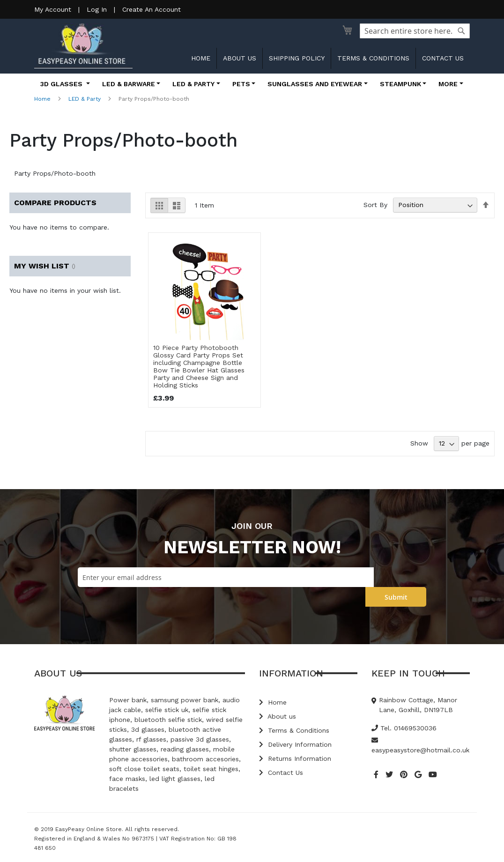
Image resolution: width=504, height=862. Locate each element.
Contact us (443, 58)
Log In (97, 9)
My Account (53, 9)
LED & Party (85, 99)
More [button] (448, 84)
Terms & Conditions (373, 58)
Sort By (375, 205)
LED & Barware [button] (129, 84)
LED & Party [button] (193, 84)
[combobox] (415, 31)
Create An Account (152, 9)
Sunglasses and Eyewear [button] (315, 84)
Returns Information (295, 758)
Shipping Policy (297, 58)
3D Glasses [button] (62, 84)
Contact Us (281, 773)
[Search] (461, 31)
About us (240, 58)
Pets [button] (241, 84)
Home (201, 58)
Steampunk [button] (400, 84)
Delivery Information (295, 744)
